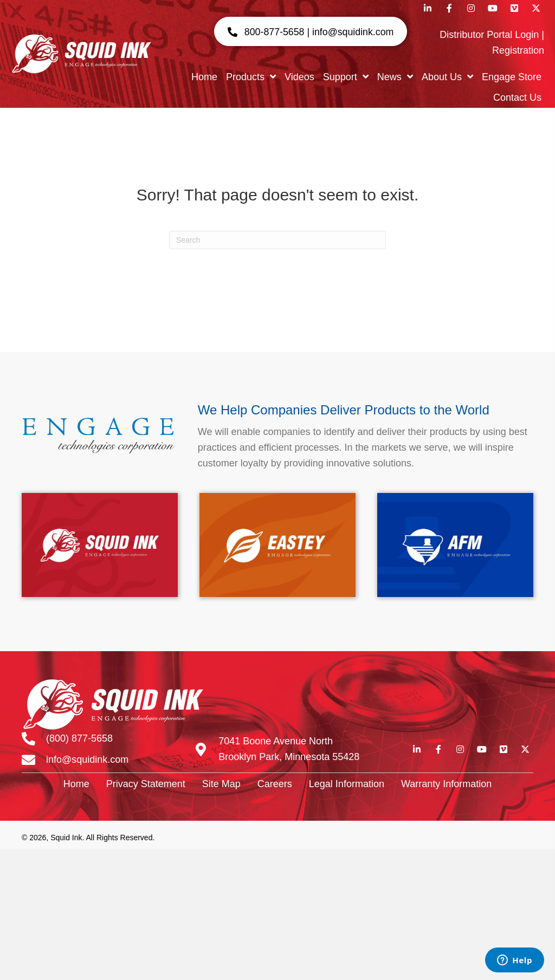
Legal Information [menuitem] (347, 784)
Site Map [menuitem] (221, 784)
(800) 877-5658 (79, 738)
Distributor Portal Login (489, 35)
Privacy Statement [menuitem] (146, 784)
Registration (518, 50)
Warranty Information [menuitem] (446, 784)
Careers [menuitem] (275, 784)
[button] (309, 31)
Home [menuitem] (76, 784)
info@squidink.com (87, 760)
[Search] (277, 240)
